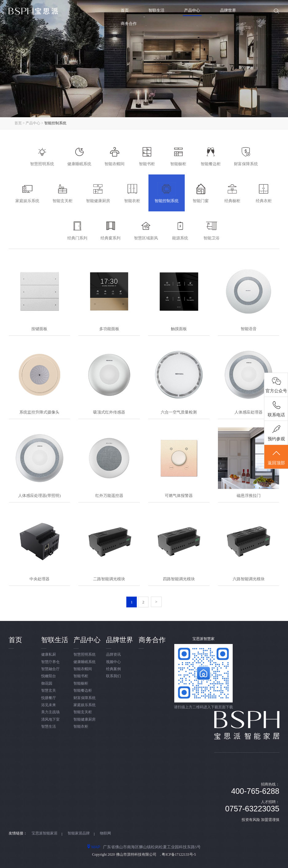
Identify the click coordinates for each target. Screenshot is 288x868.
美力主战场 (50, 712)
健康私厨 (49, 655)
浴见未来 (49, 705)
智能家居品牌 (79, 833)
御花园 (47, 684)
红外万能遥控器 (109, 496)
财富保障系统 (85, 698)
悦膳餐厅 (49, 698)
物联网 (105, 833)
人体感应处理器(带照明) (39, 496)
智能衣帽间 (83, 669)
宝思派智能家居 (45, 833)
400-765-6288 (255, 791)
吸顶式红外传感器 (109, 412)
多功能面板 (109, 329)
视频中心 (113, 662)
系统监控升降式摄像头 (39, 412)
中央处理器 (39, 579)
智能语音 (249, 329)
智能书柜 (81, 676)
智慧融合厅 (50, 669)
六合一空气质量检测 (179, 412)
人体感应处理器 (249, 412)
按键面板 (39, 329)
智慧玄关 (49, 691)
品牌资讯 (113, 655)
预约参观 (276, 439)
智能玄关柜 (83, 712)
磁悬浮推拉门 (249, 496)
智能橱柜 (81, 684)
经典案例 (113, 669)
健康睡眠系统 (85, 662)
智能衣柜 (81, 727)
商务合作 (129, 24)
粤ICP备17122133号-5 (179, 855)
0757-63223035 (252, 809)
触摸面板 (179, 329)
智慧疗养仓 (50, 662)
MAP (94, 847)
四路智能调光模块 (179, 579)
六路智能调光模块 (249, 579)
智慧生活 (49, 727)
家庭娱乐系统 (85, 705)
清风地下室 (50, 720)
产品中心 (192, 10)
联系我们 (113, 676)
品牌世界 (228, 10)
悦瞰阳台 (49, 676)
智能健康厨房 (85, 720)
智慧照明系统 (85, 655)
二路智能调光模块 (109, 579)
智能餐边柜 (83, 691)
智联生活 (156, 10)
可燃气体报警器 (179, 496)
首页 (125, 10)
